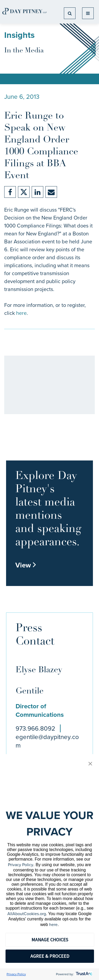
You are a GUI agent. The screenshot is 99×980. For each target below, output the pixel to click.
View (26, 565)
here (21, 313)
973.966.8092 (35, 728)
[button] (90, 764)
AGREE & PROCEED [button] (50, 956)
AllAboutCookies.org (27, 914)
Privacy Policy (21, 865)
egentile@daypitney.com (47, 741)
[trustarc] (84, 974)
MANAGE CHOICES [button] (50, 940)
